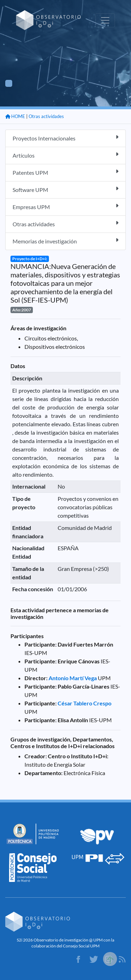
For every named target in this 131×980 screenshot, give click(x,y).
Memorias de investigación (65, 241)
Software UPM (65, 189)
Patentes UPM (65, 172)
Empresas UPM (65, 206)
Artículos (65, 155)
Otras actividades (46, 116)
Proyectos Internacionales (65, 138)
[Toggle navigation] (105, 20)
